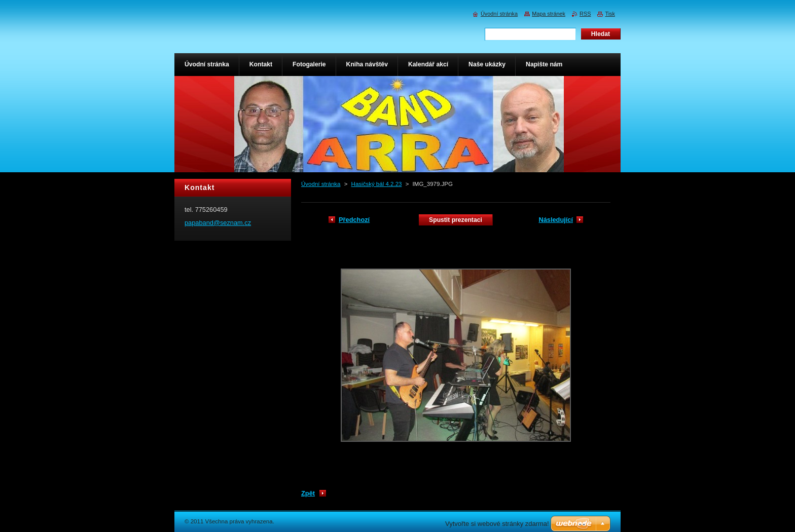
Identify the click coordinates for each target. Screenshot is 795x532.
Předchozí (354, 220)
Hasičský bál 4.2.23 (377, 184)
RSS (585, 14)
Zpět (308, 493)
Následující (556, 220)
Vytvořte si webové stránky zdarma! (497, 524)
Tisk (610, 14)
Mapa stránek (549, 14)
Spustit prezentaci (456, 220)
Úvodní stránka (321, 184)
